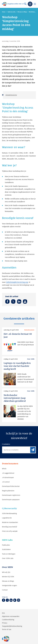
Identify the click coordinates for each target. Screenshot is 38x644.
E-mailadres (6, 444)
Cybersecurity (12, 12)
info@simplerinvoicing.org (17, 282)
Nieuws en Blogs (22, 12)
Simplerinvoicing (11, 95)
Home (4, 12)
